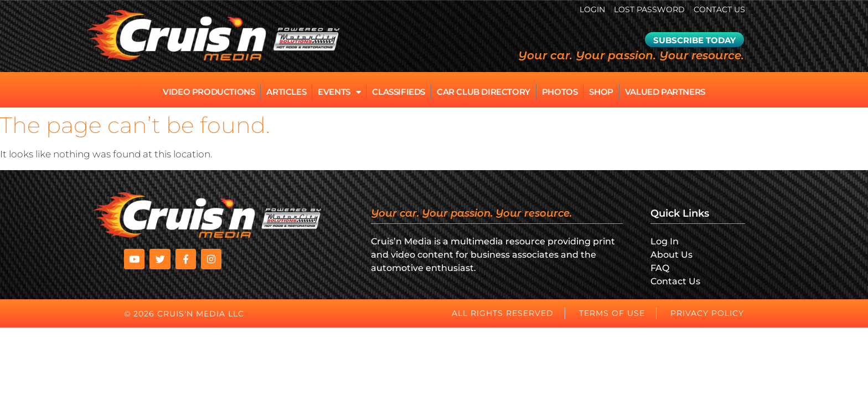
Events (339, 92)
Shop (601, 92)
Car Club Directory (484, 92)
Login (592, 9)
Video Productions (209, 92)
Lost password (649, 9)
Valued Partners (665, 92)
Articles (286, 92)
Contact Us (719, 9)
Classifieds (399, 92)
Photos (560, 92)
